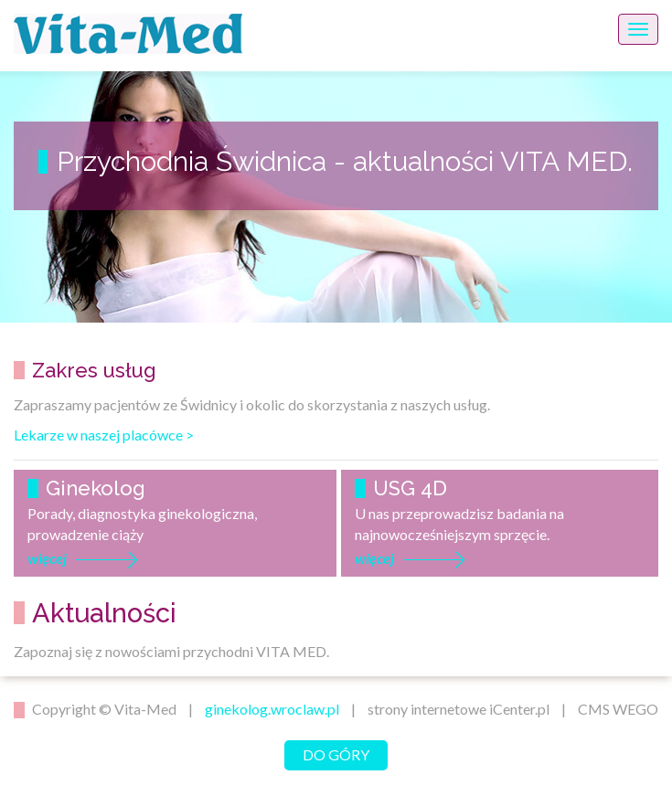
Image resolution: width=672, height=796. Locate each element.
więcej (47, 558)
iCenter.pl (519, 709)
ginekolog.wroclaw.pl (272, 709)
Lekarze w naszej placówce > (104, 435)
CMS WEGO (618, 709)
